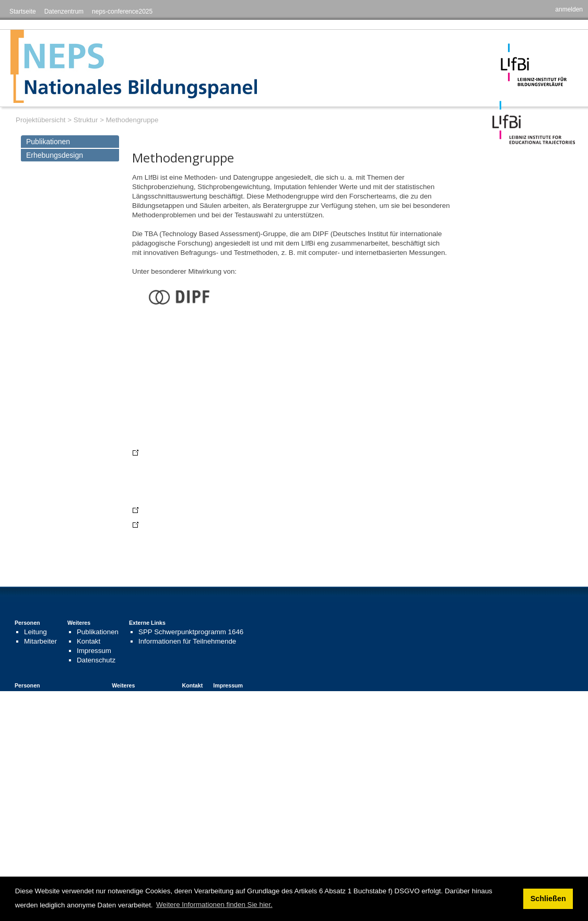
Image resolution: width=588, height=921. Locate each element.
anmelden (569, 9)
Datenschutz (96, 660)
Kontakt (89, 641)
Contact (171, 748)
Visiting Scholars (50, 785)
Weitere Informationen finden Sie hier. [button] (214, 905)
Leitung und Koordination (63, 695)
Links (129, 704)
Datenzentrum (64, 11)
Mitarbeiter (40, 641)
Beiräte (35, 704)
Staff (31, 776)
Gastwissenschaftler (55, 723)
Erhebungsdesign (55, 155)
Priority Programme (206, 820)
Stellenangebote (146, 713)
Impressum (94, 651)
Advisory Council (50, 767)
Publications (127, 757)
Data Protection (132, 848)
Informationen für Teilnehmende (187, 641)
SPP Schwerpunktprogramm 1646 (191, 632)
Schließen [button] (548, 899)
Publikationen (48, 142)
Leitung (36, 632)
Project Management (56, 757)
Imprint (119, 839)
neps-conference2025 (122, 11)
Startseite (23, 11)
